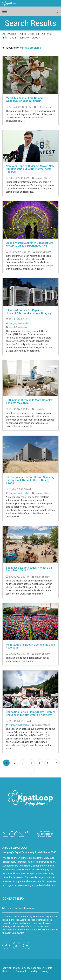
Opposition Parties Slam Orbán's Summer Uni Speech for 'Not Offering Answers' (30, 713)
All (4, 34)
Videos (36, 38)
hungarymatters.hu (19, 323)
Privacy (45, 971)
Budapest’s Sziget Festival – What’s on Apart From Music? (29, 569)
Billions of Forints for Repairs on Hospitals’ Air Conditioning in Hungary (29, 312)
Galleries (47, 34)
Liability (33, 971)
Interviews (24, 38)
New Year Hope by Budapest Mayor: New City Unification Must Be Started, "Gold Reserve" (30, 169)
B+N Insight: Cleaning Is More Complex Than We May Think (29, 402)
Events (22, 34)
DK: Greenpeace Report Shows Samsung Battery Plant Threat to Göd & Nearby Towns (30, 480)
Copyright (21, 971)
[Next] (31, 770)
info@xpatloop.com (24, 908)
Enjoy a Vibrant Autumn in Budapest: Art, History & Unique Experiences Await (30, 244)
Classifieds (34, 34)
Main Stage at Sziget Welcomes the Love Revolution (30, 646)
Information (9, 38)
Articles (12, 34)
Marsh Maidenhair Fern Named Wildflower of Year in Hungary (24, 100)
